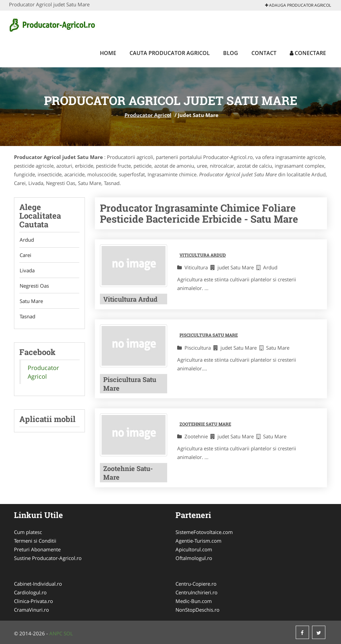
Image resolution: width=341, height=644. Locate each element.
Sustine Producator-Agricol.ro (48, 558)
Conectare (308, 53)
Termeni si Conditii (35, 541)
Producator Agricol (148, 115)
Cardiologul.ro (30, 592)
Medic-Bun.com (194, 601)
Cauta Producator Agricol (170, 53)
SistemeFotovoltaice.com (204, 532)
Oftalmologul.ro (194, 558)
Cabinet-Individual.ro (38, 584)
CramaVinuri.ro (31, 610)
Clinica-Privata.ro (33, 601)
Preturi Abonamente (37, 549)
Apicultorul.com (194, 549)
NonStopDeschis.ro (197, 610)
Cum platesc (28, 532)
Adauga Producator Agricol (298, 5)
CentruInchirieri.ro (196, 592)
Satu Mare (31, 303)
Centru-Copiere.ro (196, 584)
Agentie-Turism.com (198, 541)
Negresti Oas (34, 287)
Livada (27, 271)
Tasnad (27, 318)
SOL (68, 633)
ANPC (56, 633)
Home (108, 53)
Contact (264, 53)
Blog (231, 53)
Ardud (26, 240)
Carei (25, 256)
